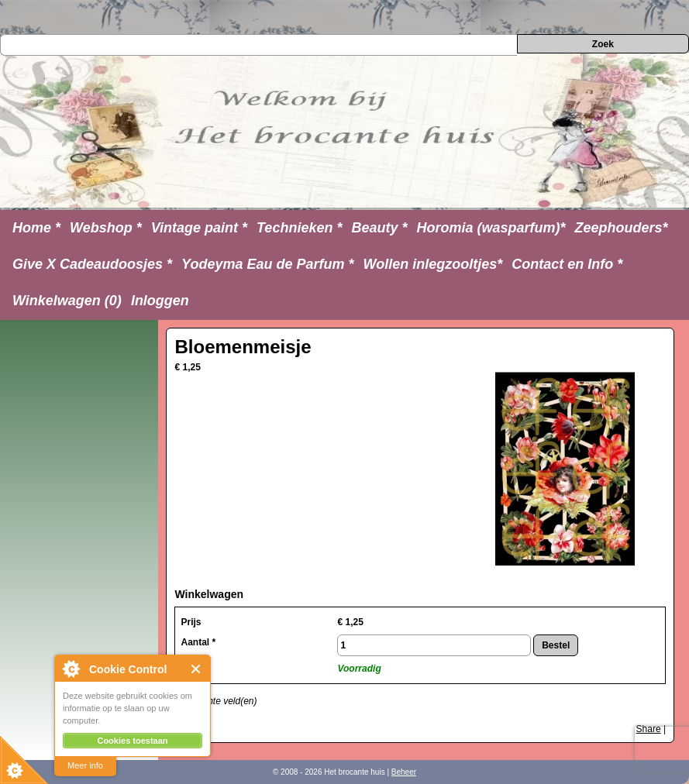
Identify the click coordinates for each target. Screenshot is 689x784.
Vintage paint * (199, 228)
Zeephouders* (622, 228)
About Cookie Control (71, 669)
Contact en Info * (567, 264)
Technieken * (299, 228)
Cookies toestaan (132, 741)
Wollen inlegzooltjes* (433, 264)
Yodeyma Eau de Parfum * (267, 264)
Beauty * (379, 228)
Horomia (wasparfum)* (491, 228)
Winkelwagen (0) (67, 301)
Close (196, 669)
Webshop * (106, 228)
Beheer (404, 772)
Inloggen (160, 301)
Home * (36, 228)
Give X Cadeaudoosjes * (92, 264)
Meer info (85, 765)
